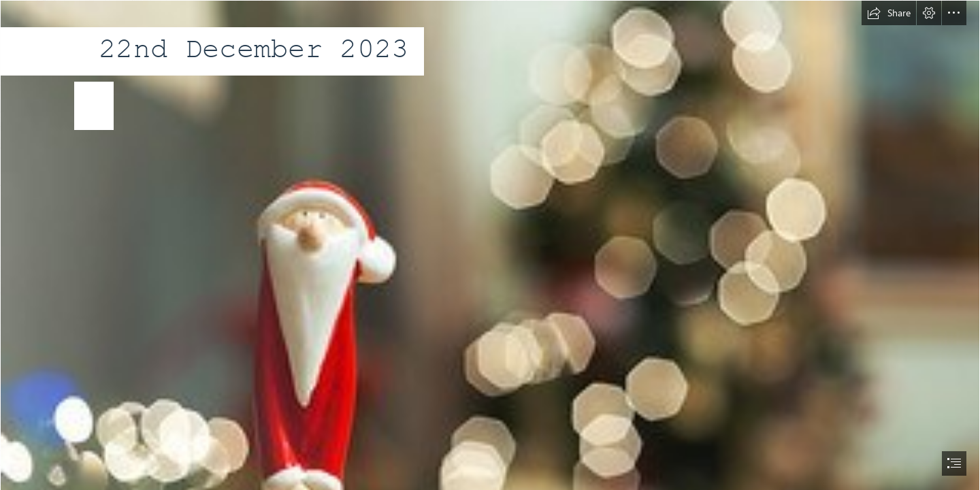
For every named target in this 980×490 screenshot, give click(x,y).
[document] (490, 245)
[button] (889, 13)
